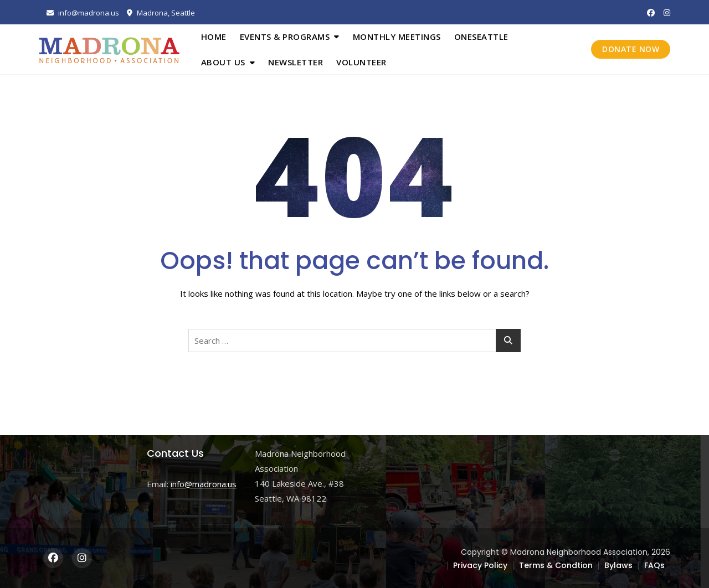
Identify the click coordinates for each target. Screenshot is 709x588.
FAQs (654, 565)
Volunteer (361, 62)
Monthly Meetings (397, 37)
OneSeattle (481, 37)
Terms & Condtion (556, 565)
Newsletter (296, 62)
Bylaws (618, 565)
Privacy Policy (480, 565)
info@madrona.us (83, 13)
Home (214, 37)
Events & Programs (285, 37)
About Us (223, 62)
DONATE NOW (631, 49)
